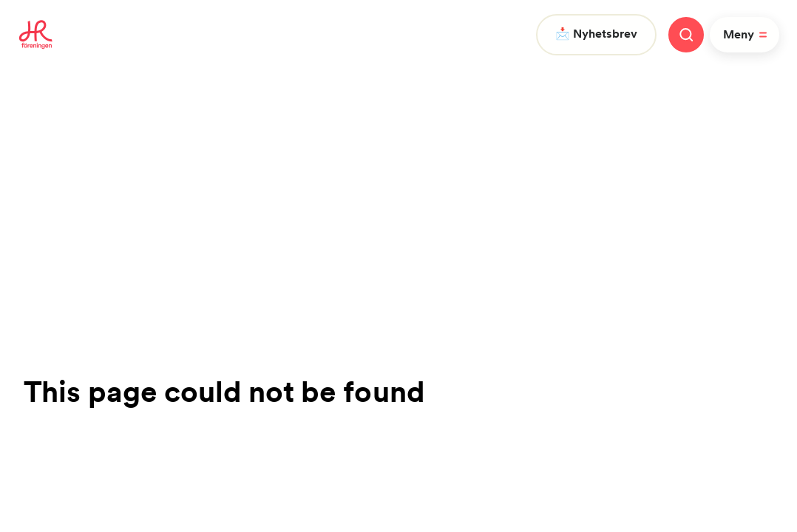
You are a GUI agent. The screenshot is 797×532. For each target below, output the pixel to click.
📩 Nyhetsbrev (596, 34)
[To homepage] (36, 35)
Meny (747, 35)
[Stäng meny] (686, 35)
